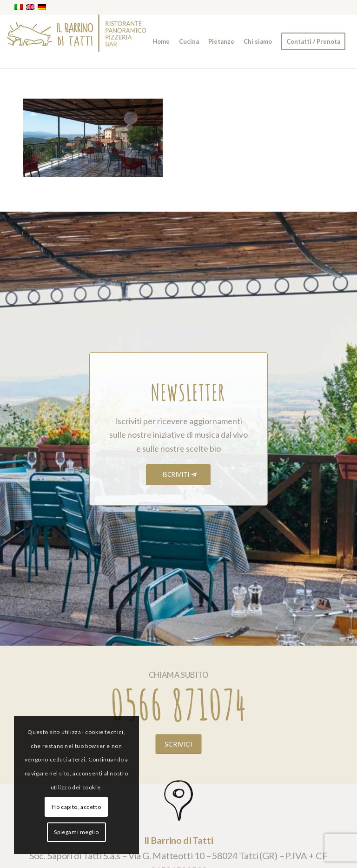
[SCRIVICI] (179, 744)
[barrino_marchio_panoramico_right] (77, 41)
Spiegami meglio (76, 832)
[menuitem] (161, 41)
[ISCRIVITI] (178, 475)
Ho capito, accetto (76, 807)
